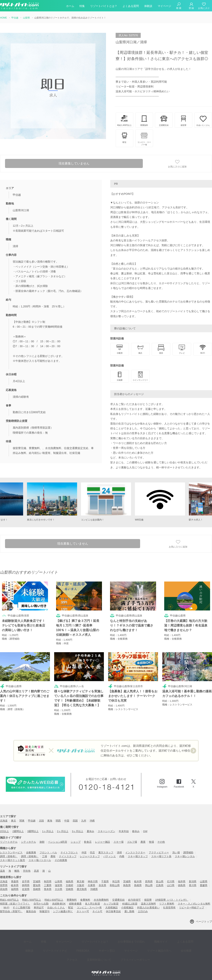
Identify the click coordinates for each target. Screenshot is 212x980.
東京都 (80, 882)
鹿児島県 (82, 889)
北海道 (4, 821)
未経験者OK (59, 904)
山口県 (171, 885)
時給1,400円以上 (9, 900)
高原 (36, 871)
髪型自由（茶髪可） (11, 912)
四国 (75, 821)
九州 (84, 821)
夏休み (90, 831)
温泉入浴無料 (148, 904)
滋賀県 (58, 885)
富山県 (160, 882)
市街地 (27, 871)
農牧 (53, 857)
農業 (143, 842)
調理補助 (188, 853)
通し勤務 (129, 912)
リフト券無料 (167, 904)
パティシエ (110, 857)
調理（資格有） (9, 857)
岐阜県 (15, 885)
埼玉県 (116, 882)
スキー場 (119, 842)
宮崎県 (69, 889)
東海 (50, 821)
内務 (122, 857)
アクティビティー (159, 853)
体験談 (148, 7)
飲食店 (88, 842)
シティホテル (29, 842)
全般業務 (31, 853)
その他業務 (61, 860)
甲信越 (32, 821)
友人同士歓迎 (93, 904)
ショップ (76, 842)
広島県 (160, 885)
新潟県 (193, 882)
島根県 (138, 885)
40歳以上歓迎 (130, 904)
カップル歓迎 (111, 904)
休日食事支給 (113, 912)
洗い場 (176, 853)
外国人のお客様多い (148, 908)
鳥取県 (127, 885)
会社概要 (159, 946)
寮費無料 (72, 900)
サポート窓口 (88, 946)
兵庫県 (91, 885)
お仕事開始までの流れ (119, 940)
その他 (161, 842)
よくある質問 (131, 7)
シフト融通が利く (63, 912)
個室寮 (148, 900)
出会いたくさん (56, 908)
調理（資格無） (30, 857)
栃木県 (138, 882)
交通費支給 (118, 900)
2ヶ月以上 (63, 831)
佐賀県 (26, 889)
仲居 (84, 853)
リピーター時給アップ (192, 908)
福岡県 (15, 889)
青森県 (15, 882)
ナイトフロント (69, 853)
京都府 (69, 885)
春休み (136, 831)
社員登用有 (169, 908)
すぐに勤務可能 (21, 908)
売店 (92, 853)
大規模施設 (111, 908)
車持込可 (39, 908)
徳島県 (182, 885)
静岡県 (26, 885)
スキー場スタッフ (138, 857)
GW (145, 831)
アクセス (177, 946)
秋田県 (48, 882)
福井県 (182, 882)
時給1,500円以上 (32, 900)
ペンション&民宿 (58, 842)
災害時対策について (88, 952)
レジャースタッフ (90, 857)
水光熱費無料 (101, 900)
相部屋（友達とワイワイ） (15, 904)
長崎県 (37, 889)
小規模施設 (127, 908)
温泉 (3, 871)
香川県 (193, 885)
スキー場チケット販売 (13, 860)
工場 (45, 857)
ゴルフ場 (132, 842)
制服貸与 (45, 912)
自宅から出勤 (41, 904)
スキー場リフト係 (161, 857)
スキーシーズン (106, 831)
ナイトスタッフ (68, 857)
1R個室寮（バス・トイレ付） (172, 900)
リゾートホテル (9, 842)
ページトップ (204, 922)
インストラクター (135, 853)
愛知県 (37, 885)
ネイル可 (97, 912)
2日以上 (4, 831)
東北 (13, 821)
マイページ (164, 7)
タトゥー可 (83, 912)
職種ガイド (146, 940)
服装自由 (31, 912)
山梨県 (204, 882)
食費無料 (85, 900)
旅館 (42, 842)
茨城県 (127, 882)
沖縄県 (94, 889)
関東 (22, 821)
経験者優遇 (75, 904)
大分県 (58, 889)
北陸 (41, 821)
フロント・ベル (48, 853)
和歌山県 (115, 885)
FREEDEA (67, 946)
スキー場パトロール (40, 860)
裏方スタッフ (106, 853)
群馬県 (149, 882)
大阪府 (80, 885)
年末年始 (124, 831)
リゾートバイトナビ (42, 946)
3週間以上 (33, 831)
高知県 (4, 889)
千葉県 (105, 882)
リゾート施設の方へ (135, 946)
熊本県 (48, 889)
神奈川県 (93, 882)
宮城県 (37, 882)
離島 (17, 871)
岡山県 (149, 885)
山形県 (58, 882)
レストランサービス (11, 853)
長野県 (4, 885)
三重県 (48, 885)
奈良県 (102, 885)
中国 (67, 821)
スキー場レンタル (185, 857)
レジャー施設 (103, 842)
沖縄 (92, 821)
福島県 (69, 882)
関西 (58, 821)
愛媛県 (204, 885)
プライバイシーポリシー (121, 952)
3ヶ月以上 (78, 831)
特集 (82, 7)
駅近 (71, 908)
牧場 (151, 842)
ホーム (70, 7)
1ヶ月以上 (48, 831)
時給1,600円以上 (54, 900)
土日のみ (143, 912)
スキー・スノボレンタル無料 (194, 904)
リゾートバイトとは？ (104, 7)
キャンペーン (57, 940)
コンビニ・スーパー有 (89, 908)
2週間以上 (18, 831)
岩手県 (26, 882)
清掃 (119, 853)
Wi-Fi (6, 908)
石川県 (171, 882)
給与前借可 (134, 900)
